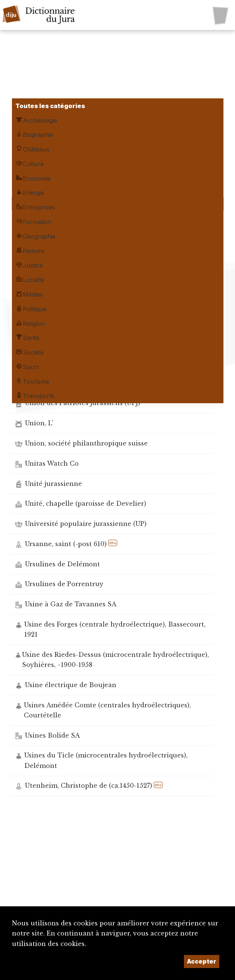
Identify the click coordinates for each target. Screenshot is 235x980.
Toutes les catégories (50, 106)
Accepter (202, 961)
